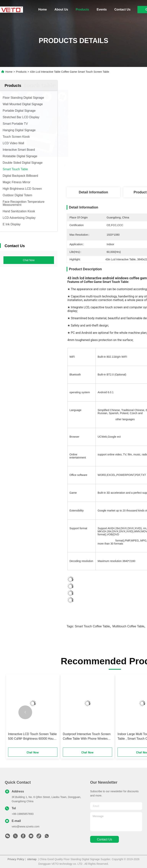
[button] (25, 712)
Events (102, 9)
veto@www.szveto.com (26, 826)
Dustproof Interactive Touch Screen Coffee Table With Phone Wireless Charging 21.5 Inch (87, 737)
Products (82, 9)
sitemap (32, 859)
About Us (61, 9)
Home (42, 9)
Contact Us (122, 9)
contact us (104, 839)
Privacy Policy (16, 859)
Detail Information (93, 192)
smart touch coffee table (92, 626)
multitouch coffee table (128, 626)
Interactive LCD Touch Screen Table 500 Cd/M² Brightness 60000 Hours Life (32, 737)
